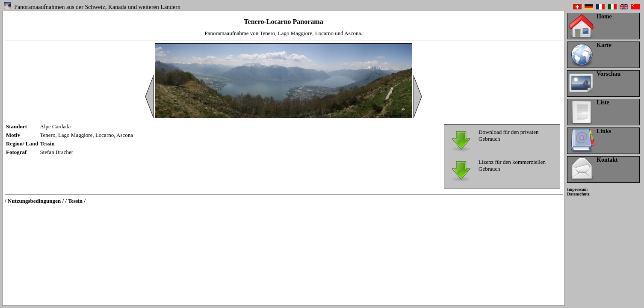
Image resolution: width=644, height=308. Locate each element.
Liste (603, 102)
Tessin (47, 144)
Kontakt (607, 160)
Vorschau (609, 74)
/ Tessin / (75, 201)
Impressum (577, 189)
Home (604, 16)
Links (604, 131)
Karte (604, 45)
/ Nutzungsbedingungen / (34, 201)
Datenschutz (578, 194)
